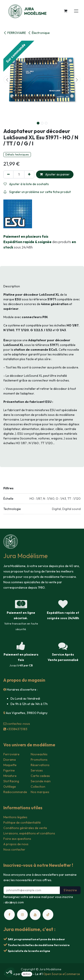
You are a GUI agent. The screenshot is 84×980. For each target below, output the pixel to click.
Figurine (9, 770)
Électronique (39, 33)
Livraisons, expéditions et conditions (29, 833)
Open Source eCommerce (62, 974)
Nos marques (40, 792)
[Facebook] (9, 915)
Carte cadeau (40, 776)
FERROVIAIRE (15, 33)
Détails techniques (17, 154)
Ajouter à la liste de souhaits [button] (26, 184)
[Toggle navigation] (76, 11)
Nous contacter (14, 849)
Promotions (39, 760)
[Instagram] (22, 915)
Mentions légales (15, 817)
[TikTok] (48, 915)
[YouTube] (35, 915)
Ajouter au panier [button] (55, 174)
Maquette (10, 765)
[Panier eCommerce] (65, 11)
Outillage (10, 787)
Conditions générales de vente (25, 828)
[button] (7, 80)
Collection (38, 787)
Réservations (40, 765)
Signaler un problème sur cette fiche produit (37, 192)
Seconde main (41, 781)
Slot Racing (11, 781)
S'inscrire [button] (70, 890)
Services (37, 770)
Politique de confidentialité (22, 823)
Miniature (10, 776)
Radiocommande (15, 792)
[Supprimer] (8, 174)
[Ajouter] (29, 174)
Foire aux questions (17, 839)
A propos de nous (16, 844)
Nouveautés (39, 754)
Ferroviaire (11, 754)
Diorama (10, 760)
